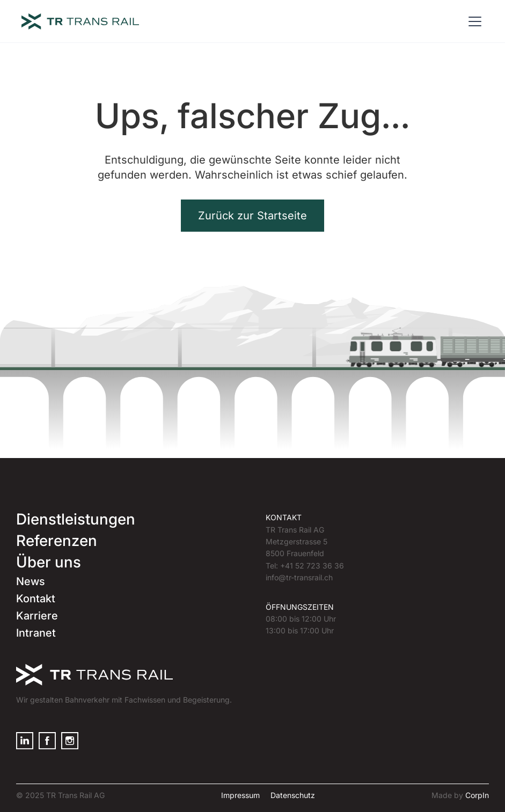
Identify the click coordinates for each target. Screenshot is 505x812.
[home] (80, 21)
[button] (473, 21)
